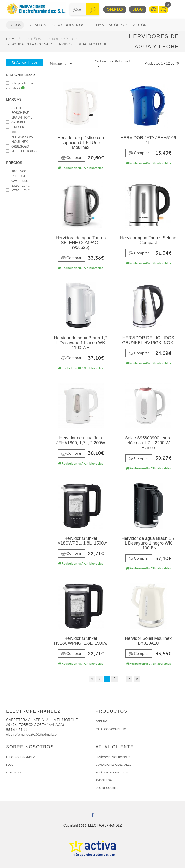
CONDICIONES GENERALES (113, 765)
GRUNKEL (16, 122)
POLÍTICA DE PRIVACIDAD (113, 772)
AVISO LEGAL (105, 780)
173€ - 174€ (18, 190)
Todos (15, 25)
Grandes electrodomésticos (57, 25)
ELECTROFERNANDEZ (20, 757)
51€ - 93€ (16, 176)
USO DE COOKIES (107, 788)
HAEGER (15, 127)
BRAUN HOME (19, 118)
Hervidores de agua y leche (81, 44)
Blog (138, 9)
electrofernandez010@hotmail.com (33, 735)
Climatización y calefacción (120, 25)
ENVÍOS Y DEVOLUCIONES (113, 757)
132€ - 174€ (18, 186)
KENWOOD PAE (20, 137)
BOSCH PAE (17, 113)
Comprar (71, 158)
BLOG (10, 765)
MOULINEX (17, 142)
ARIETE (14, 108)
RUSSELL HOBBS (21, 151)
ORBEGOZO (18, 147)
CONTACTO (13, 772)
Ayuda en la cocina (30, 44)
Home (11, 39)
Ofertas (115, 9)
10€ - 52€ (16, 171)
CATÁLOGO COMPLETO (111, 729)
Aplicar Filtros (25, 62)
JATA (12, 132)
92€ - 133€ (17, 181)
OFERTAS (102, 721)
